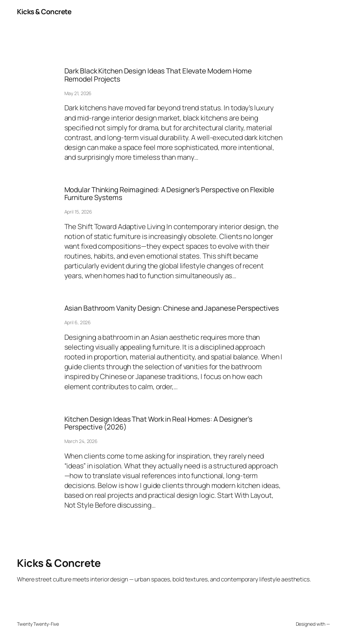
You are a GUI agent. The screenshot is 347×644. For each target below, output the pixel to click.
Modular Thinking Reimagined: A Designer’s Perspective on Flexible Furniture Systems (169, 194)
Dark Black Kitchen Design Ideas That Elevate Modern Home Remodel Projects (158, 75)
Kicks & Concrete (44, 12)
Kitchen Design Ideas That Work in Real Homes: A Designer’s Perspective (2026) (158, 423)
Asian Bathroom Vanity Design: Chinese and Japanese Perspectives (172, 308)
